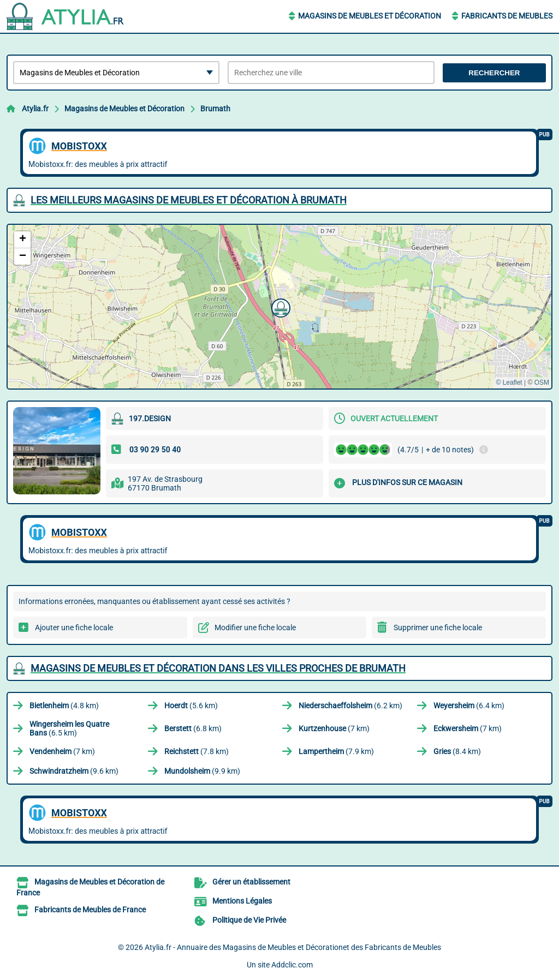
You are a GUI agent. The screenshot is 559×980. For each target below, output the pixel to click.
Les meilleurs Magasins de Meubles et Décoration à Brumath (189, 200)
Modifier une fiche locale (255, 628)
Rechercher (494, 73)
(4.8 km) (64, 706)
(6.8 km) (193, 728)
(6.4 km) (469, 706)
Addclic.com (292, 965)
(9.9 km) (202, 771)
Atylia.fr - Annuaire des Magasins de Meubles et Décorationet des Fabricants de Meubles (293, 947)
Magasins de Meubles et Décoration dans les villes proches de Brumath (218, 668)
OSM (542, 383)
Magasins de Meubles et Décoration (370, 16)
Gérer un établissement (251, 882)
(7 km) (334, 728)
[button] (279, 307)
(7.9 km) (336, 751)
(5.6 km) (191, 706)
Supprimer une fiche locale (438, 628)
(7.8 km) (197, 751)
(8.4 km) (457, 751)
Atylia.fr (35, 109)
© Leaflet (509, 383)
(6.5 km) (69, 728)
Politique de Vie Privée (249, 920)
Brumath (215, 109)
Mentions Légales (242, 901)
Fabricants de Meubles (507, 16)
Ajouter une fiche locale (74, 628)
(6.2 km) (350, 706)
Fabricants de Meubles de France (90, 910)
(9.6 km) (74, 771)
